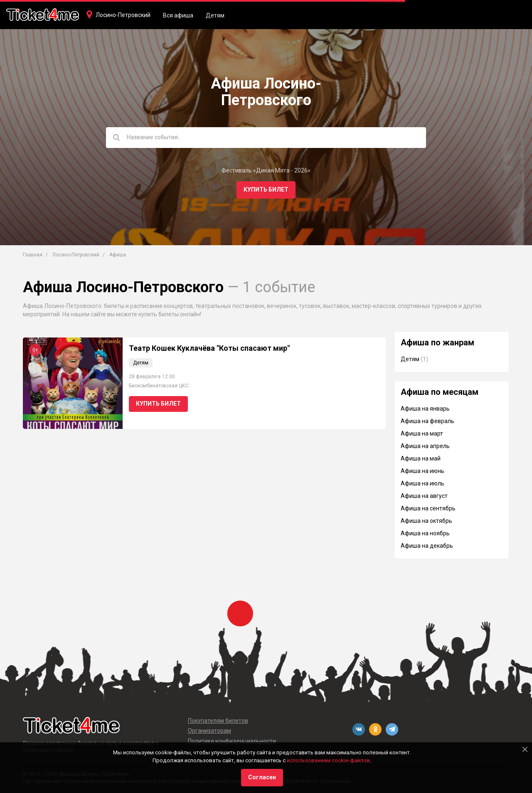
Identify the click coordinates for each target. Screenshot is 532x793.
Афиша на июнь (422, 471)
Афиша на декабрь (427, 546)
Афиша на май (421, 458)
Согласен (262, 777)
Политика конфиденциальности (232, 741)
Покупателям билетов (218, 721)
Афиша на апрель (425, 446)
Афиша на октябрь (426, 521)
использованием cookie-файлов (328, 760)
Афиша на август (424, 496)
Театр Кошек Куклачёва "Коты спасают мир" (209, 348)
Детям (215, 15)
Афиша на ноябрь (425, 533)
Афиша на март (422, 433)
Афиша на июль (422, 483)
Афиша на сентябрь (428, 508)
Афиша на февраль (427, 421)
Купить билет (266, 190)
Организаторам (209, 731)
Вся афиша (178, 15)
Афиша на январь (425, 409)
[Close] (525, 749)
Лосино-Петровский (123, 15)
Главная (33, 255)
